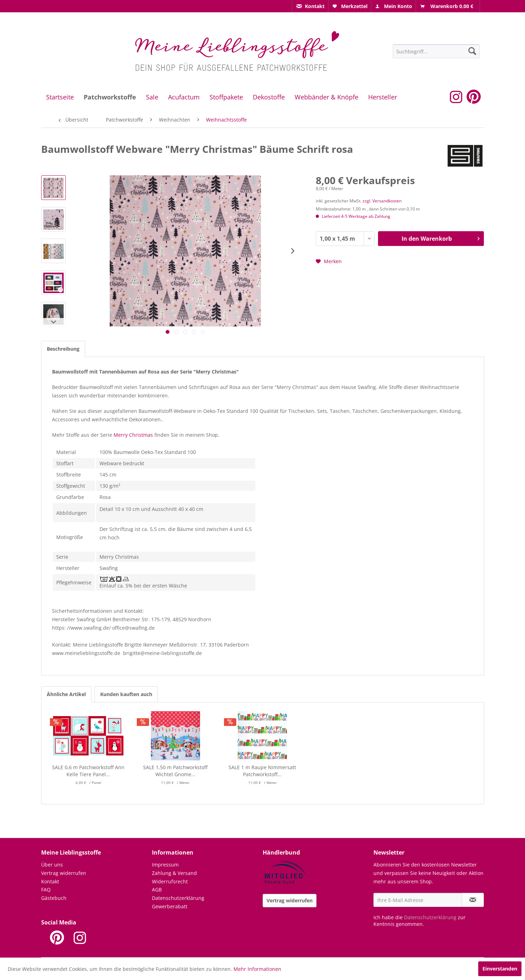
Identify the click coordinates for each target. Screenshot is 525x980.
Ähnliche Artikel (66, 694)
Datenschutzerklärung (178, 898)
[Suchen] (472, 51)
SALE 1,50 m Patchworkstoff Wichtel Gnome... (175, 771)
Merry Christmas (133, 435)
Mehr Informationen (257, 969)
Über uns (52, 865)
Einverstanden (500, 969)
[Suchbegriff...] (436, 51)
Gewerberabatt (170, 906)
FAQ (46, 890)
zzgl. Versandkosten (382, 201)
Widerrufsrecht (170, 881)
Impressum (165, 865)
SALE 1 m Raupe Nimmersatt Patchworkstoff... (262, 771)
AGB (157, 890)
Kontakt (50, 881)
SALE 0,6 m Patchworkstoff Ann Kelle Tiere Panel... (88, 771)
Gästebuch (54, 898)
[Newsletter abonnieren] (473, 900)
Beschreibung (63, 349)
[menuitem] (310, 6)
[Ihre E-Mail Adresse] (418, 900)
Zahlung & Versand (174, 873)
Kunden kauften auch (126, 694)
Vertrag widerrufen (64, 873)
